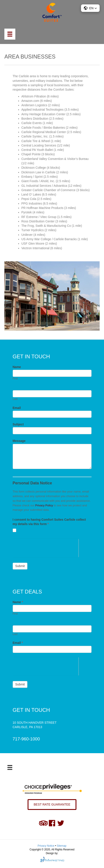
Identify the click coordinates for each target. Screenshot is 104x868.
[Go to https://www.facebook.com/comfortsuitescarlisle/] (52, 823)
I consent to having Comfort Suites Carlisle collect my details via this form (49, 522)
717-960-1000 (26, 739)
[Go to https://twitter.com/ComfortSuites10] (61, 823)
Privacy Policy (44, 505)
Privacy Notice (46, 846)
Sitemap (62, 846)
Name (17, 367)
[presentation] (46, 548)
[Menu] (10, 34)
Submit (20, 566)
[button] (90, 8)
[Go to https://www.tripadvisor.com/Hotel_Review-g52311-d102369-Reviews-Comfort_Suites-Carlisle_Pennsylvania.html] (43, 823)
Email (17, 408)
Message (19, 441)
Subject (18, 424)
